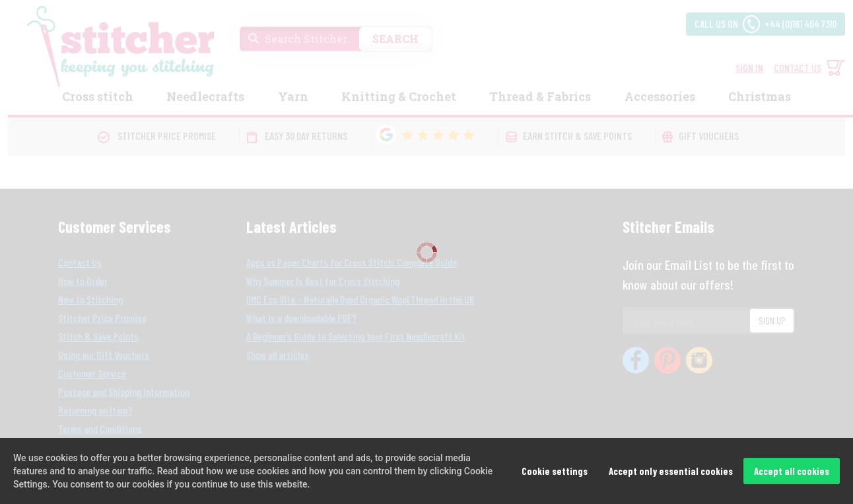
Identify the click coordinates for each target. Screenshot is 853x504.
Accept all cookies (792, 471)
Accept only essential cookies (671, 471)
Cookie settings (555, 471)
